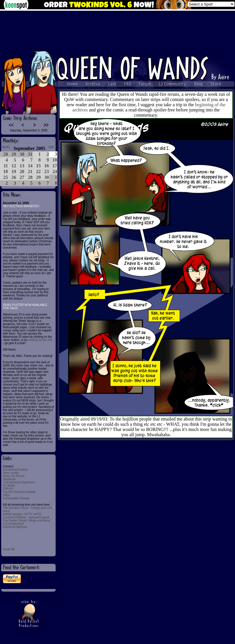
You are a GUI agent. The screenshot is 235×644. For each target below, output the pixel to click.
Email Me (9, 549)
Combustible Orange (16, 498)
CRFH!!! (8, 489)
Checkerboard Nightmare (19, 482)
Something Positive (15, 470)
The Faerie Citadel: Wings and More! (27, 521)
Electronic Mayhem (15, 527)
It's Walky (9, 486)
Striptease (9, 479)
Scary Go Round (14, 476)
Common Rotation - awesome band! (26, 517)
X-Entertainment (13, 524)
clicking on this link (40, 340)
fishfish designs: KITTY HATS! (22, 514)
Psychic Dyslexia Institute (19, 492)
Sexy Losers (11, 473)
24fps (6, 495)
